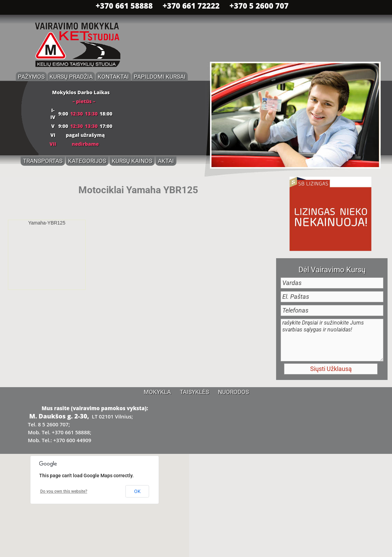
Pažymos (31, 77)
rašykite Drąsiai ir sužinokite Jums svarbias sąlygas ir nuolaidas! (332, 340)
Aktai (166, 161)
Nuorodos (233, 392)
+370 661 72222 (191, 6)
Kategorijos (87, 161)
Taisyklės (194, 392)
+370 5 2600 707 (259, 6)
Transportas (43, 161)
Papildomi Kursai (160, 77)
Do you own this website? (64, 491)
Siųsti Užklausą (331, 369)
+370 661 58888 (124, 6)
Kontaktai (113, 77)
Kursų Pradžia (71, 77)
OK (137, 491)
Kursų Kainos (132, 161)
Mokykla (157, 392)
